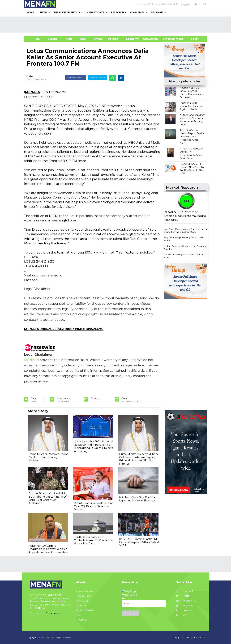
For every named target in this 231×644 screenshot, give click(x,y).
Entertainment (168, 39)
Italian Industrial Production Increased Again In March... (192, 106)
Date (30, 76)
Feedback (81, 620)
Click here (53, 613)
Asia (83, 39)
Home (30, 12)
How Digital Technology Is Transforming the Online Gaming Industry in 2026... (186, 231)
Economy (133, 39)
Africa (97, 39)
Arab (69, 39)
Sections (157, 12)
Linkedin (184, 610)
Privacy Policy (84, 596)
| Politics (112, 39)
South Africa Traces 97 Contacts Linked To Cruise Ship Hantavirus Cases (94, 540)
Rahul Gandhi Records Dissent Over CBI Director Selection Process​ (93, 506)
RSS (182, 615)
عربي (186, 4)
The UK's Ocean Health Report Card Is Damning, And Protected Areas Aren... (192, 137)
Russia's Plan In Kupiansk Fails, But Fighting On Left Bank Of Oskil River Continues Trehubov (48, 498)
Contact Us (82, 601)
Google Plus (186, 601)
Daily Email (185, 606)
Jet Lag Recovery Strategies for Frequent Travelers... (185, 248)
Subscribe (131, 613)
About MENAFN (85, 610)
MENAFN (33, 92)
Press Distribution (67, 12)
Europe (53, 39)
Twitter (183, 596)
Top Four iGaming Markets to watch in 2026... (183, 256)
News (44, 12)
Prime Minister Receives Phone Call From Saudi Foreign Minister (49, 457)
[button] (196, 4)
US (34, 39)
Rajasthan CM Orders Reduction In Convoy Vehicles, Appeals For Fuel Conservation (48, 549)
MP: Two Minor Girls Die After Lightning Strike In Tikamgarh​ (138, 499)
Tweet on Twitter (98, 78)
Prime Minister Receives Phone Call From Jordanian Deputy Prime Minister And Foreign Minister (139, 459)
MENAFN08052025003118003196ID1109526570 (64, 329)
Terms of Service (85, 591)
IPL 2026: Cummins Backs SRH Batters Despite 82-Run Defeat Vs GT (139, 542)
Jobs (78, 615)
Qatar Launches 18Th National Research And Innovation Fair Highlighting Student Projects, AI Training (94, 446)
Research (117, 12)
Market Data (96, 12)
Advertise (81, 606)
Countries (137, 12)
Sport (193, 39)
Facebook (185, 591)
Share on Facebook (75, 78)
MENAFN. (49, 638)
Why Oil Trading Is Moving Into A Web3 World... (183, 239)
